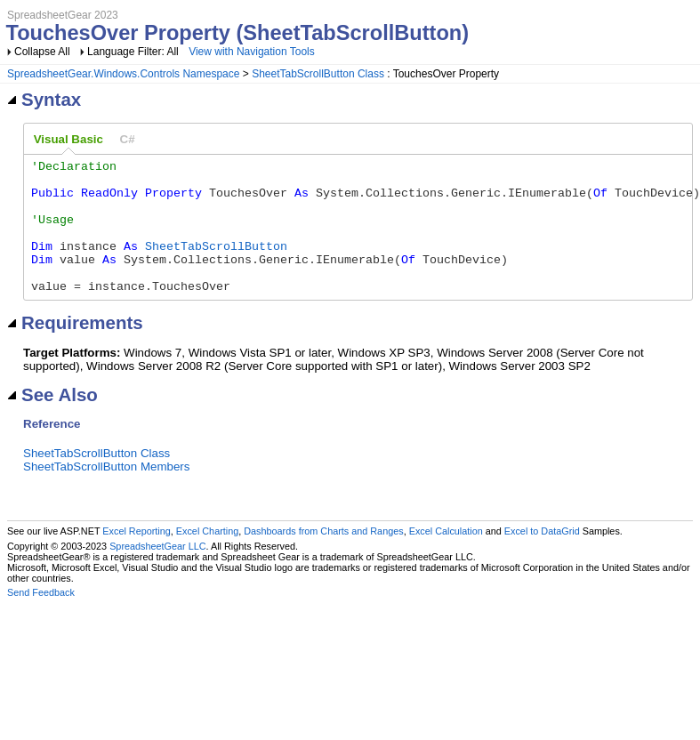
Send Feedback (41, 619)
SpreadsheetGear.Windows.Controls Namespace (123, 74)
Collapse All (42, 52)
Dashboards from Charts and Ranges (323, 558)
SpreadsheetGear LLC (157, 573)
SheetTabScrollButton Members (106, 493)
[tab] (68, 140)
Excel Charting (207, 558)
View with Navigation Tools (252, 52)
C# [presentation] (128, 139)
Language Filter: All (134, 52)
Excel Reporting (136, 558)
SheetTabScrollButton (216, 264)
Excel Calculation (446, 558)
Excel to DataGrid (542, 558)
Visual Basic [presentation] (68, 139)
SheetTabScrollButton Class (318, 74)
